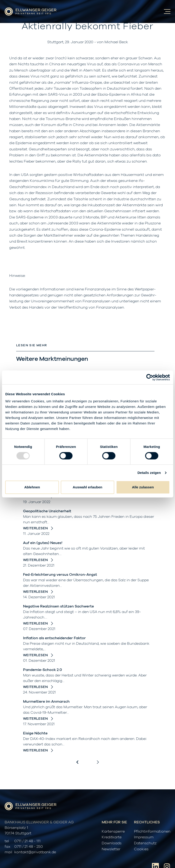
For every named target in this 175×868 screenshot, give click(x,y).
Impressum (144, 837)
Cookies (141, 849)
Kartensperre (113, 831)
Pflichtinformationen (152, 831)
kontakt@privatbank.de (35, 852)
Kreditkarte (112, 837)
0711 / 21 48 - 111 (27, 841)
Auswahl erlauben (87, 487)
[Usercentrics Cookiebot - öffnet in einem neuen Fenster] (150, 377)
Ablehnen (32, 487)
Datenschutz (145, 843)
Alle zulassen (143, 487)
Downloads (112, 843)
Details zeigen (149, 473)
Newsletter (111, 849)
